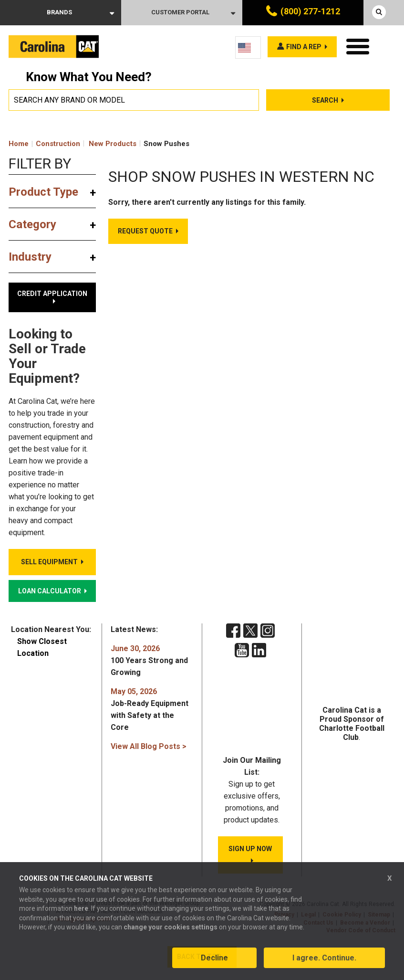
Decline (214, 958)
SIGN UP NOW (250, 849)
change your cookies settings (171, 927)
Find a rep (304, 47)
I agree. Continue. (324, 958)
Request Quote (145, 231)
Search (325, 100)
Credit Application (52, 294)
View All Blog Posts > (149, 746)
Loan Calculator (50, 591)
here (81, 908)
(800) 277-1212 (310, 11)
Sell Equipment (49, 562)
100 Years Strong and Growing (149, 660)
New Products (113, 144)
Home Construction (44, 144)
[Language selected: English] (248, 47)
